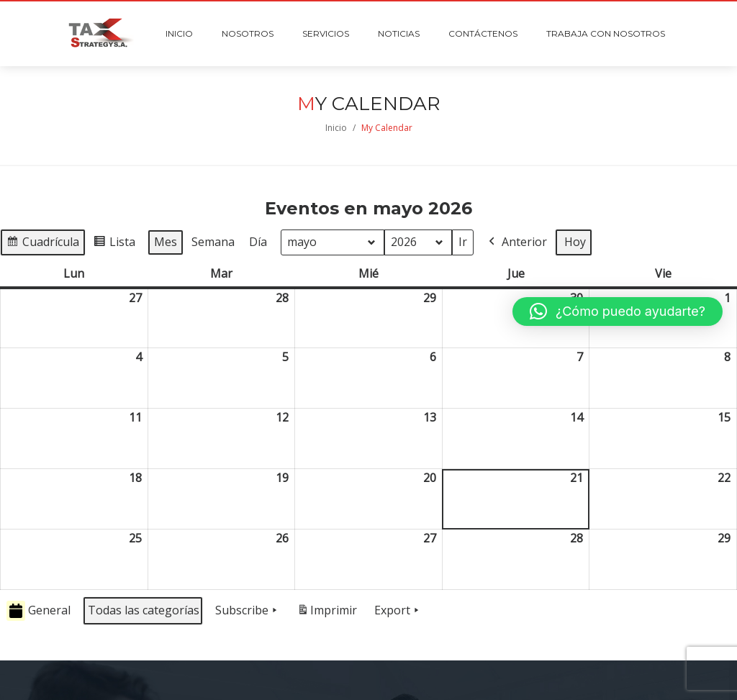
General (39, 611)
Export (398, 611)
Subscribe (248, 611)
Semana (213, 242)
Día (258, 242)
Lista (114, 244)
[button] (618, 312)
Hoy (575, 242)
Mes (166, 242)
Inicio (336, 128)
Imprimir (327, 613)
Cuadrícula (42, 244)
